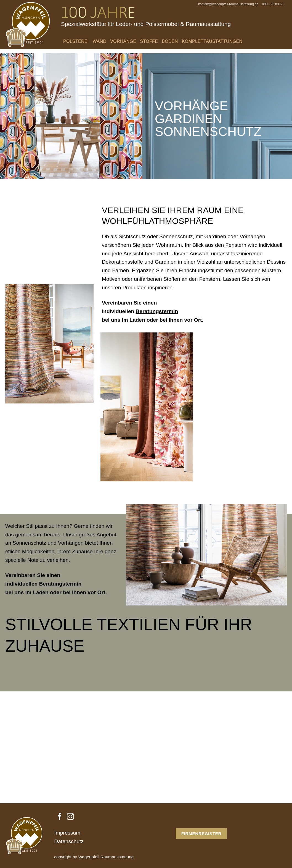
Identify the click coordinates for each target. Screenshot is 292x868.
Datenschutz (69, 841)
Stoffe (149, 41)
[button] (12, 856)
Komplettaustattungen (212, 41)
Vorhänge (123, 41)
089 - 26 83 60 (273, 4)
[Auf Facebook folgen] (60, 817)
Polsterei (76, 41)
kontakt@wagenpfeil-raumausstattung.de (228, 4)
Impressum (67, 833)
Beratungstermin (157, 311)
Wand (100, 41)
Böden (170, 41)
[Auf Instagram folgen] (70, 817)
